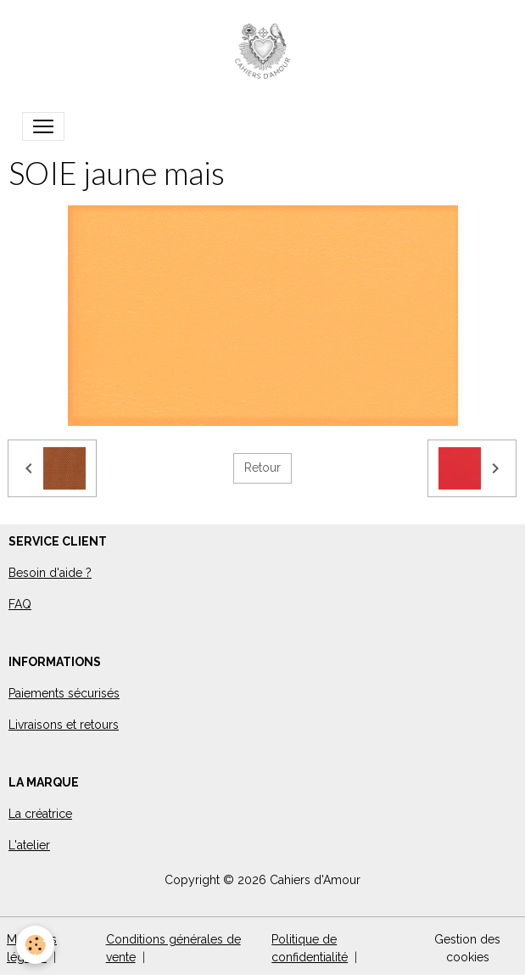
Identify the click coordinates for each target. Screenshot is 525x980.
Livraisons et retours (64, 725)
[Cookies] (36, 945)
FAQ (20, 604)
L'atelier (29, 845)
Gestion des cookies (467, 948)
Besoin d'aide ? (50, 573)
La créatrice (40, 814)
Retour (262, 468)
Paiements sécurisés (64, 693)
